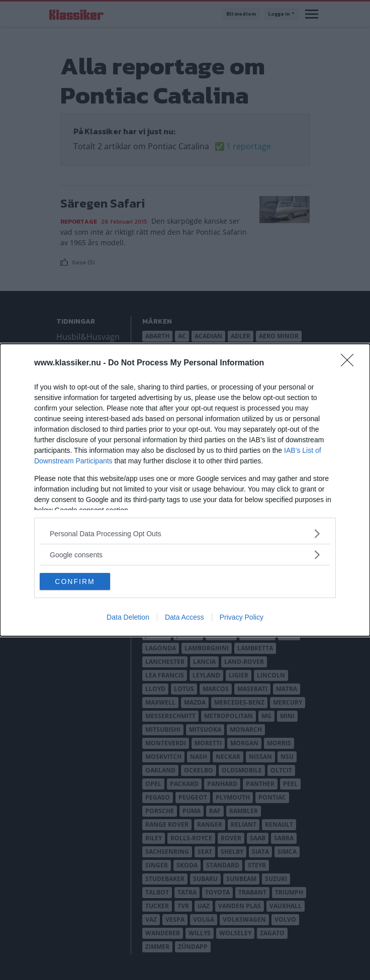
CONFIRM (75, 581)
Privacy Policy (242, 617)
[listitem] (185, 533)
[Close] (350, 363)
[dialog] (185, 490)
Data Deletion (128, 617)
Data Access (184, 617)
